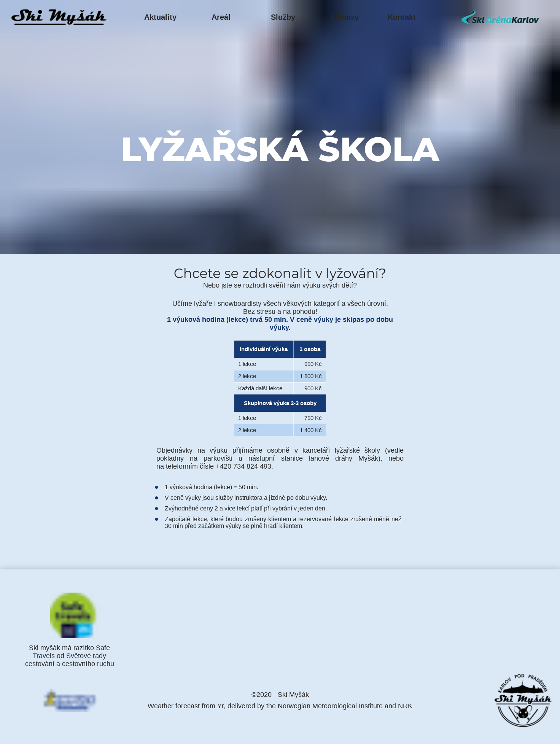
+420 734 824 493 (243, 466)
